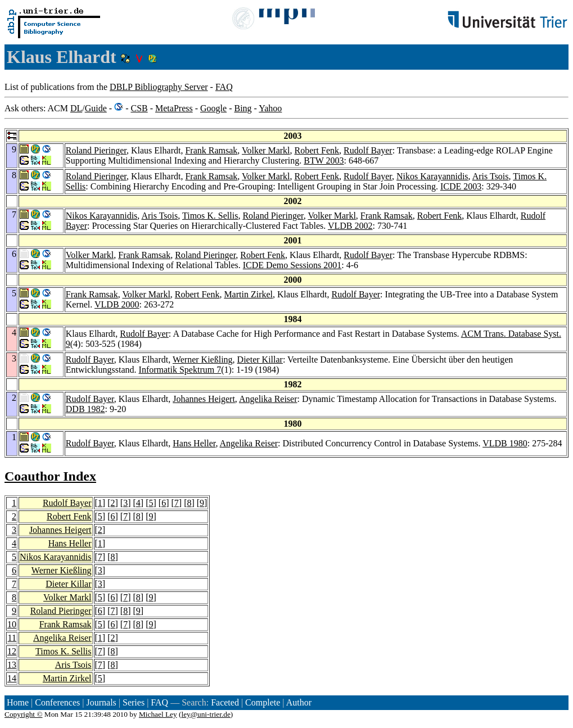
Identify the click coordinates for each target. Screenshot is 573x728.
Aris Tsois (491, 176)
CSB (139, 108)
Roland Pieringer (96, 150)
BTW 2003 (324, 160)
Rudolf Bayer (368, 150)
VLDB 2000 (117, 304)
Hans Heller (194, 443)
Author (299, 702)
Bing (243, 108)
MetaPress (174, 108)
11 (12, 638)
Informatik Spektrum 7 (180, 370)
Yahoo (270, 108)
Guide (96, 108)
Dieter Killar (260, 360)
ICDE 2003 (461, 186)
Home (18, 702)
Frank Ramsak (211, 150)
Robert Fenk (317, 150)
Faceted (225, 702)
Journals (101, 702)
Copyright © (24, 714)
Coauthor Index (50, 476)
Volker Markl (266, 150)
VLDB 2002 (350, 226)
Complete (263, 702)
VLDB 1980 (505, 443)
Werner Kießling (203, 360)
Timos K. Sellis (210, 216)
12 (12, 651)
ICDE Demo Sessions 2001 (292, 265)
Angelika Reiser (268, 399)
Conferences (57, 702)
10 (12, 624)
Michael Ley (158, 714)
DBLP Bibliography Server (159, 87)
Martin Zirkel (248, 294)
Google (213, 108)
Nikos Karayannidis (432, 176)
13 (12, 665)
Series (134, 702)
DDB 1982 (85, 409)
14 (12, 678)
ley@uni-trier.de (206, 714)
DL (76, 108)
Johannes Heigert (204, 399)
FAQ (224, 87)
